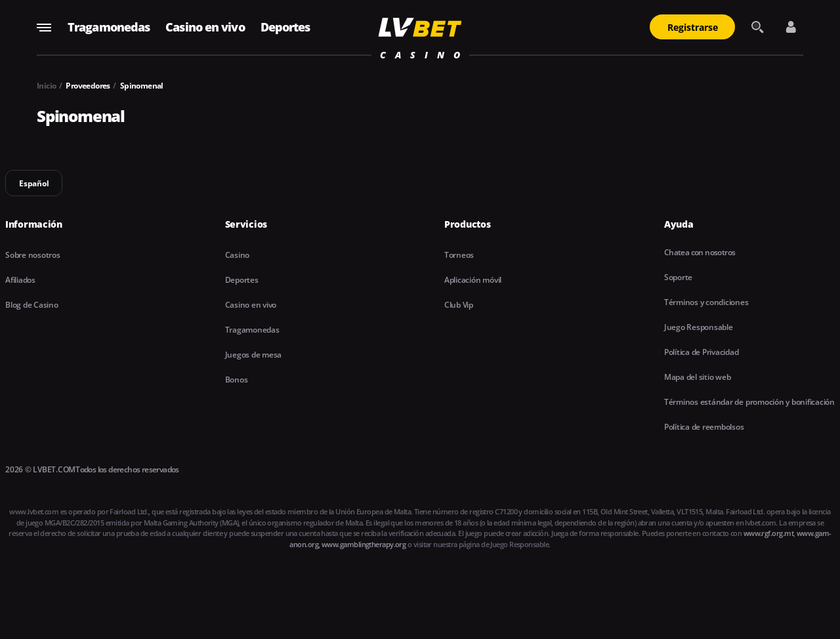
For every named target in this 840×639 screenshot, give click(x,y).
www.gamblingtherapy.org (364, 544)
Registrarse (693, 27)
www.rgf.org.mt (768, 533)
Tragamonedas (109, 27)
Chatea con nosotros (700, 252)
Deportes (285, 27)
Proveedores (88, 86)
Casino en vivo (205, 27)
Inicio (46, 86)
